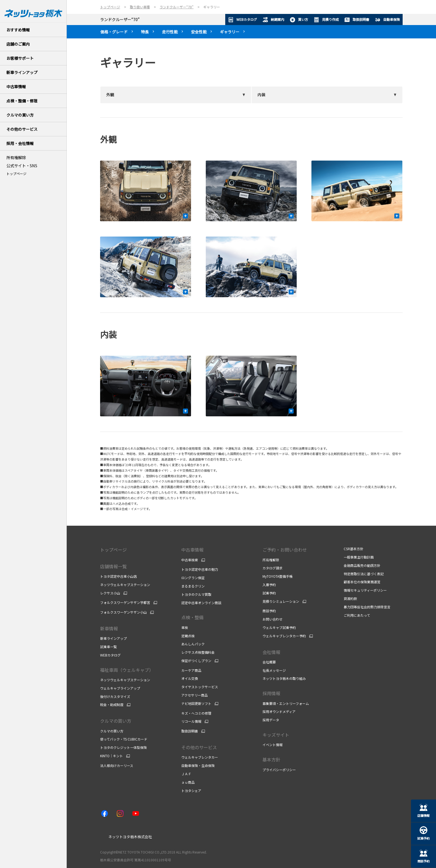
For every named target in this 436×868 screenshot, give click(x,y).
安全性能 (199, 32)
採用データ (271, 720)
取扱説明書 (357, 20)
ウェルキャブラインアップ (120, 688)
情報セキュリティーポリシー (365, 590)
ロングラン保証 (193, 578)
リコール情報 (191, 721)
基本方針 (271, 759)
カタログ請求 (272, 568)
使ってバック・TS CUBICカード (124, 739)
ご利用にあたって (357, 615)
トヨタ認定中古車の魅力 (200, 569)
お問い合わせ (272, 619)
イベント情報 (272, 745)
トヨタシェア (191, 790)
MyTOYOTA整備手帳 (278, 576)
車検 (185, 627)
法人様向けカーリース (117, 765)
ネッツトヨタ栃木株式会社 (130, 837)
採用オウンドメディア (279, 711)
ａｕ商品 (188, 782)
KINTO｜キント (112, 756)
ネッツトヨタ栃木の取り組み (284, 678)
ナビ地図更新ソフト (196, 704)
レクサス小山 (110, 593)
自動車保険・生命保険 (198, 765)
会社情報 (271, 652)
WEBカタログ (242, 20)
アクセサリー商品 (195, 695)
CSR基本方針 (354, 549)
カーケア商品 (191, 670)
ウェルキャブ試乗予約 (279, 627)
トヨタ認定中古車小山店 (118, 576)
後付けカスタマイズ (115, 696)
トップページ (16, 174)
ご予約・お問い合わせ (285, 550)
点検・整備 (192, 617)
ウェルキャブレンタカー (200, 757)
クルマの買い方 (116, 721)
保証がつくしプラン (196, 661)
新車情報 (109, 628)
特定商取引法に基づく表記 (364, 574)
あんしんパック (193, 644)
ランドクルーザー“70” (120, 19)
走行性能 (170, 32)
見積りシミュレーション (281, 601)
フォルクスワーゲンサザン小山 (123, 612)
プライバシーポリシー (279, 770)
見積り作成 (326, 20)
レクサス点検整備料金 (198, 652)
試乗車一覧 (108, 647)
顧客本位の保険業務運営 (362, 582)
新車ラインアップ (113, 638)
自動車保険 (387, 20)
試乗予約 (269, 593)
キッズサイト (276, 735)
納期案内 (273, 20)
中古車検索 (190, 560)
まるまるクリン (193, 586)
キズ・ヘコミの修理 (196, 713)
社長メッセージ (274, 670)
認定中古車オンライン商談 (201, 603)
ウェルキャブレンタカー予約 (284, 636)
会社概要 (269, 662)
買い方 (299, 20)
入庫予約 (269, 585)
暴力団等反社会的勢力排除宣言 (367, 607)
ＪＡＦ (186, 774)
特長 (145, 32)
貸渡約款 (350, 598)
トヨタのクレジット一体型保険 (123, 747)
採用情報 (271, 693)
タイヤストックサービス (200, 687)
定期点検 (188, 636)
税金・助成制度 (112, 705)
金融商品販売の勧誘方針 (362, 565)
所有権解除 (271, 560)
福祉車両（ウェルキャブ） (127, 670)
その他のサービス (199, 747)
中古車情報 (192, 550)
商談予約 (269, 611)
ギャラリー (230, 32)
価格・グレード (114, 32)
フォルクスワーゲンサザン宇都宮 (125, 603)
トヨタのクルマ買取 (196, 594)
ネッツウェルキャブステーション (125, 585)
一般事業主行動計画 (359, 557)
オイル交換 (190, 678)
